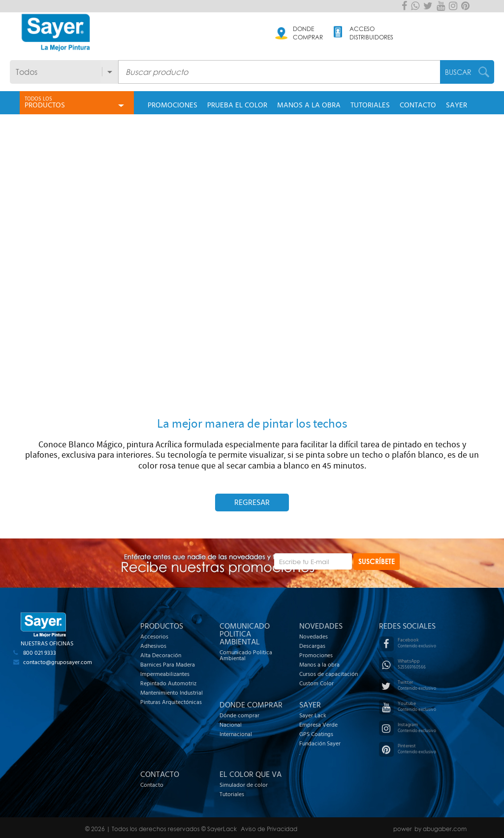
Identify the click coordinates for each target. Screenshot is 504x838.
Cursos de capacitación (329, 674)
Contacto (152, 785)
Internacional (236, 734)
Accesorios (154, 637)
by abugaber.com (441, 829)
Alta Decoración (161, 655)
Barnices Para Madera (168, 665)
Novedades (314, 637)
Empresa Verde (318, 725)
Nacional (231, 725)
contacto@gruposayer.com (58, 662)
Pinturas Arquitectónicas (171, 702)
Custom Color (316, 683)
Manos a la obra (319, 665)
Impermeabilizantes (165, 674)
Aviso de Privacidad (269, 829)
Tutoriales (232, 794)
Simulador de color (244, 785)
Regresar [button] (252, 503)
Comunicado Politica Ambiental (246, 655)
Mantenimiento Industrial (172, 693)
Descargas (312, 646)
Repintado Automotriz (168, 683)
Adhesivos (153, 646)
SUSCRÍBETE (377, 561)
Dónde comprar (239, 715)
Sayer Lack (313, 715)
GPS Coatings (316, 734)
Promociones (316, 655)
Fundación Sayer (320, 743)
